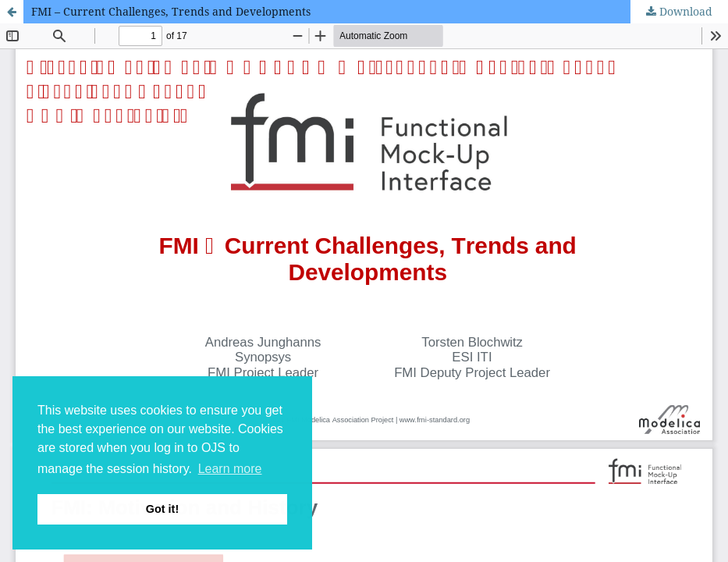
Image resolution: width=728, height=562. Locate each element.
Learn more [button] (230, 469)
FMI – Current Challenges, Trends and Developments (171, 11)
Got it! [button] (162, 509)
